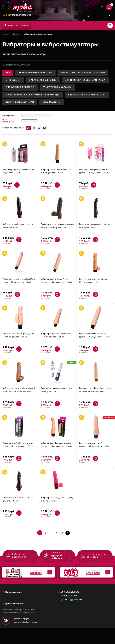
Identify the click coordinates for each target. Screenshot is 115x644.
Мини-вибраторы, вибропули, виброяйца (33, 103)
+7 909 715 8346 (69, 612)
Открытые (27, 589)
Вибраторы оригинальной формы (28, 80)
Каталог (17, 34)
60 (40, 144)
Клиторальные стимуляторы (25, 111)
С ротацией (67, 80)
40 (34, 144)
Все (8, 73)
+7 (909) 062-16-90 (69, 609)
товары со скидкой (85, 589)
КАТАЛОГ (16, 25)
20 (29, 144)
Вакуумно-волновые (20, 88)
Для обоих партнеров (20, 96)
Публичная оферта (21, 635)
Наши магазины (12, 609)
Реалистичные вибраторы (36, 73)
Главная (6, 34)
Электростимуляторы (67, 111)
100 (46, 144)
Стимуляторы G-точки (58, 96)
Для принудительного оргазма (63, 88)
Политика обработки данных (26, 638)
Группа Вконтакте (13, 620)
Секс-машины (15, 118)
